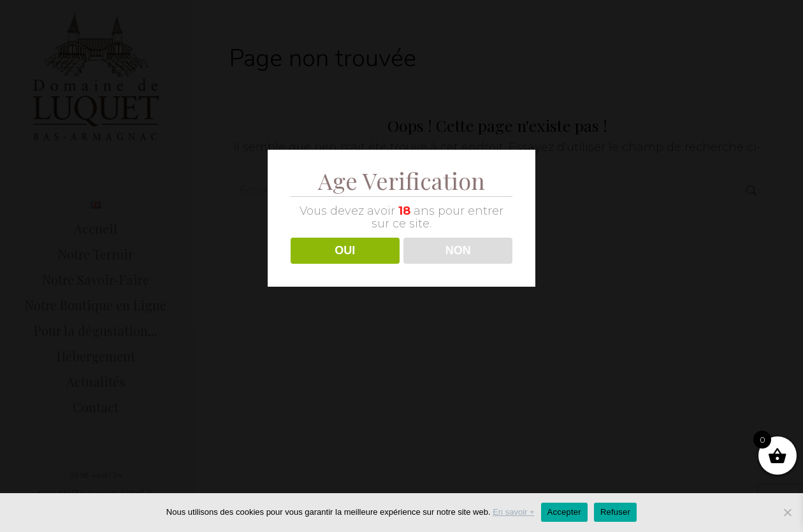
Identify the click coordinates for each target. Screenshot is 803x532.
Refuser (615, 512)
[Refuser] (787, 512)
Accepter (564, 512)
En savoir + (513, 512)
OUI (345, 250)
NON (458, 250)
